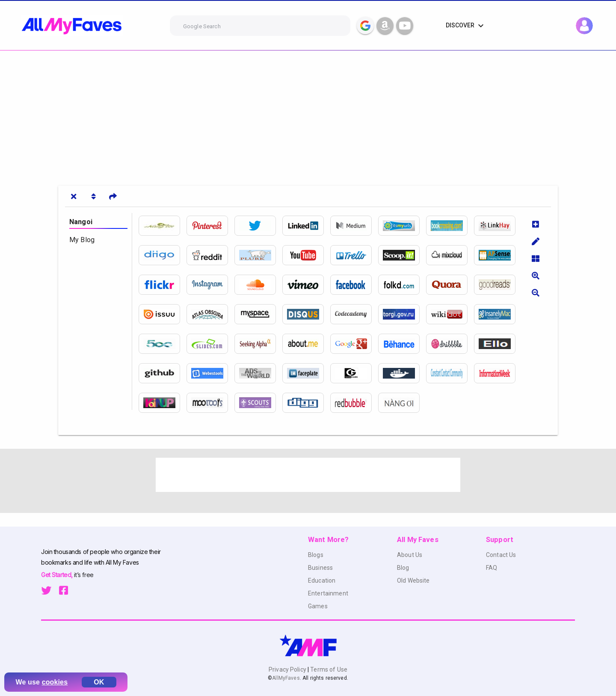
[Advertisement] (257, 115)
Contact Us (501, 555)
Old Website (413, 580)
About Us (410, 555)
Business (320, 568)
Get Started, (58, 575)
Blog (403, 568)
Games (318, 606)
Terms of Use (328, 669)
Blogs (316, 555)
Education (322, 580)
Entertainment (328, 593)
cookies (55, 682)
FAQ (492, 568)
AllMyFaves (286, 678)
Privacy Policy (288, 669)
